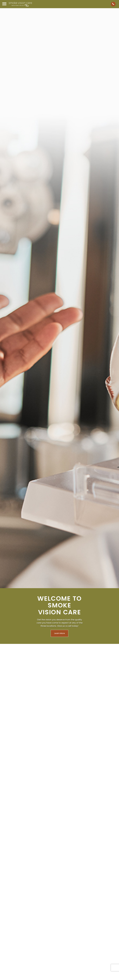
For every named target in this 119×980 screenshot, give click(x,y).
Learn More (59, 633)
